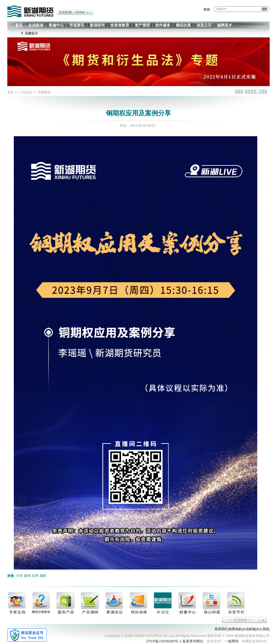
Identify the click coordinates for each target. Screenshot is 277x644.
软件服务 (163, 25)
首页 (19, 25)
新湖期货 (30, 11)
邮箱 (207, 9)
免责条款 (235, 629)
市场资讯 (77, 25)
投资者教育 (120, 25)
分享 (19, 576)
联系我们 (221, 629)
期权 (43, 576)
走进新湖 (36, 25)
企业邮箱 (249, 629)
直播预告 (44, 92)
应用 (35, 576)
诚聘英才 (225, 25)
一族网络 (232, 641)
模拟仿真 (183, 25)
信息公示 (204, 25)
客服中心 (56, 25)
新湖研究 (97, 25)
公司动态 (26, 92)
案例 (27, 576)
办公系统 (262, 629)
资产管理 (142, 25)
